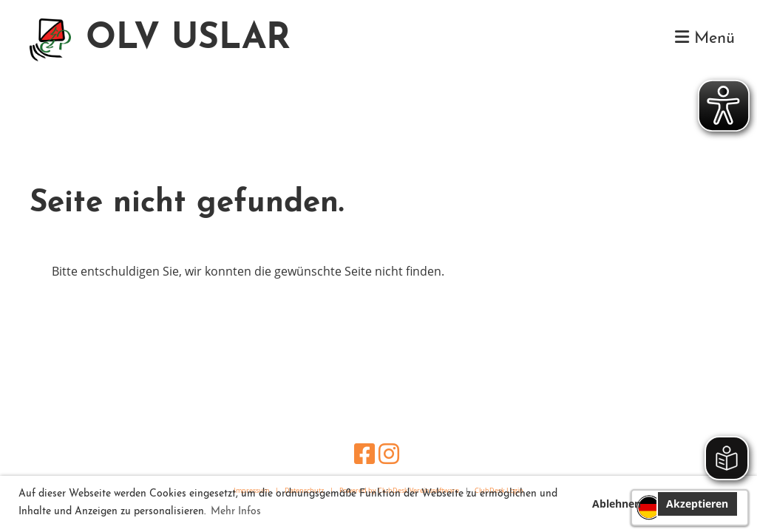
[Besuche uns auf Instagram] (389, 453)
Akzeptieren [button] (697, 504)
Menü (705, 38)
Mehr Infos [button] (236, 512)
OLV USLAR (188, 39)
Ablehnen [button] (617, 504)
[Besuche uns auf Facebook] (364, 453)
